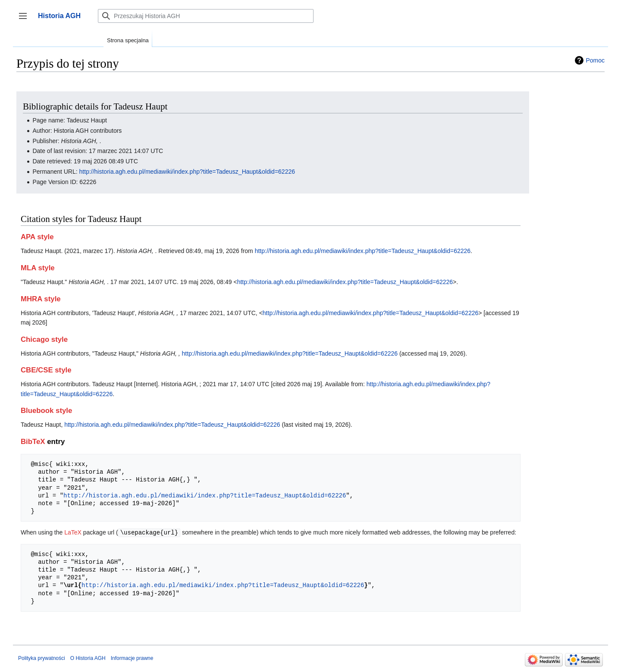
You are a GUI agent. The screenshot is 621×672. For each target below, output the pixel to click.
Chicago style (44, 339)
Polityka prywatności (42, 658)
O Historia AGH (88, 658)
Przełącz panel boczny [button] (26, 20)
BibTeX (33, 442)
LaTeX (73, 532)
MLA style (38, 268)
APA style (37, 237)
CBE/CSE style (46, 370)
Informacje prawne (132, 658)
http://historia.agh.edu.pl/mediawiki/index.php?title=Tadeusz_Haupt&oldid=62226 (187, 172)
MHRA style (41, 299)
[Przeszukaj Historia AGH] (206, 16)
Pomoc (595, 60)
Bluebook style (46, 411)
